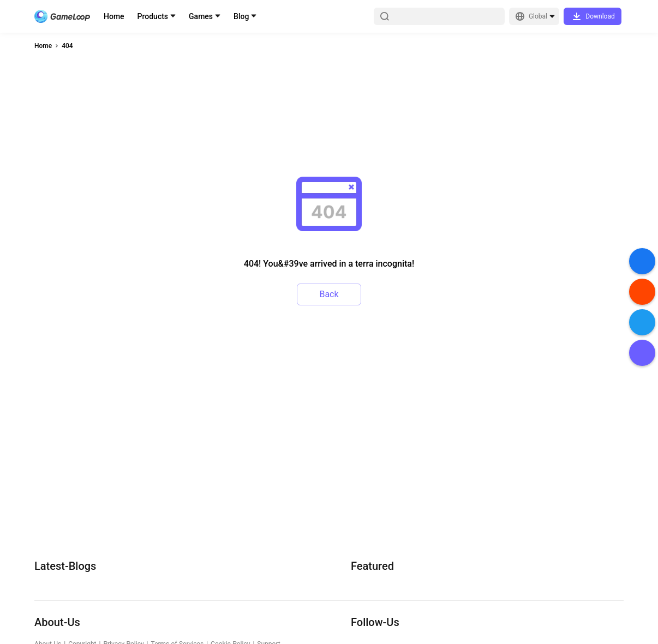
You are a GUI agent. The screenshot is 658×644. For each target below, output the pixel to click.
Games (201, 16)
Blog (241, 16)
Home (114, 16)
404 (67, 46)
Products (153, 16)
